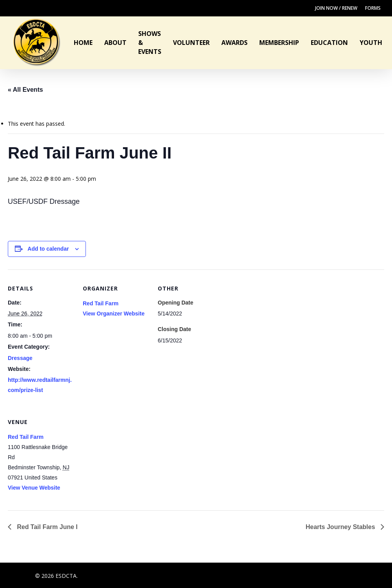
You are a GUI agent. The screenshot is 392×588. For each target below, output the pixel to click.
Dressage (20, 358)
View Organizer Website (114, 314)
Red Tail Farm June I (46, 527)
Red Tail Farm (101, 303)
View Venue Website (34, 488)
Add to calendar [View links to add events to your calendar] (48, 249)
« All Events (25, 90)
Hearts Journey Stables (341, 527)
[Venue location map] (124, 457)
